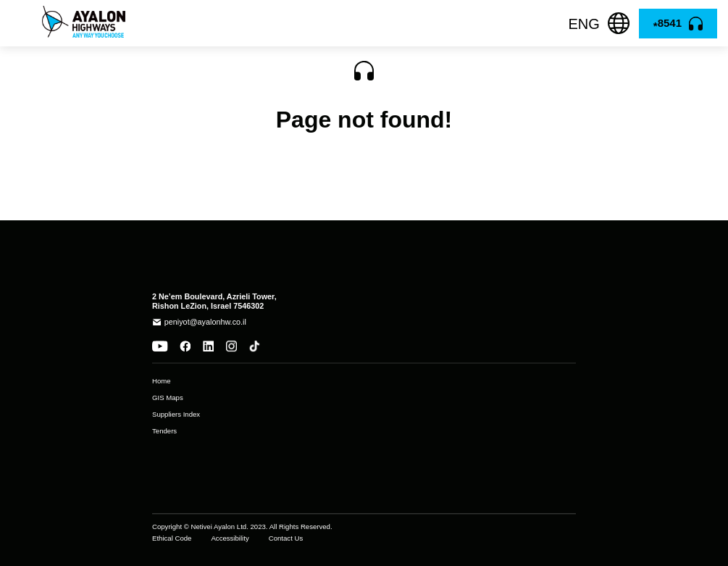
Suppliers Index (176, 415)
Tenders (164, 431)
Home (162, 381)
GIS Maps (168, 398)
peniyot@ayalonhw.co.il (205, 322)
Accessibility (230, 538)
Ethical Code (172, 538)
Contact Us (286, 538)
